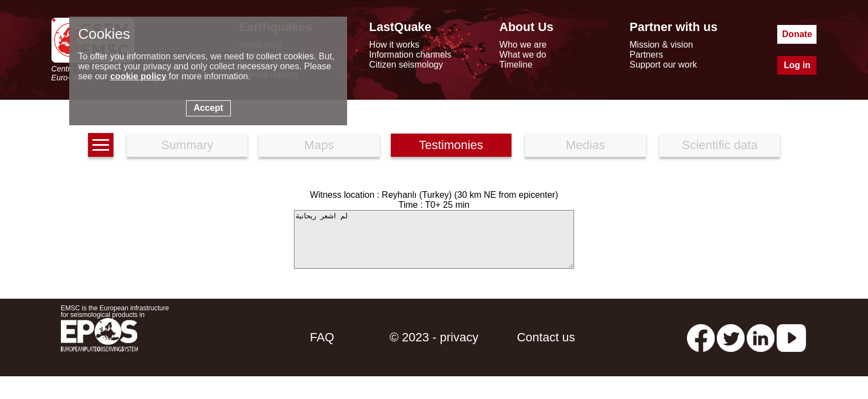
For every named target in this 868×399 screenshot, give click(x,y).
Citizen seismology (406, 65)
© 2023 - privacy (434, 337)
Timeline (516, 65)
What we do (523, 55)
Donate (797, 34)
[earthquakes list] (101, 145)
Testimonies (451, 145)
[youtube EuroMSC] (791, 337)
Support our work (663, 65)
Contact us (546, 337)
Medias (585, 145)
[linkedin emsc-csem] (761, 337)
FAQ (322, 337)
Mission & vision (661, 45)
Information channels (410, 55)
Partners (646, 55)
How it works (394, 45)
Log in (797, 65)
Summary (187, 145)
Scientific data (720, 145)
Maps (319, 145)
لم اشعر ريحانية (434, 239)
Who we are (523, 45)
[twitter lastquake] (731, 337)
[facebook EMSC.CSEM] (701, 337)
